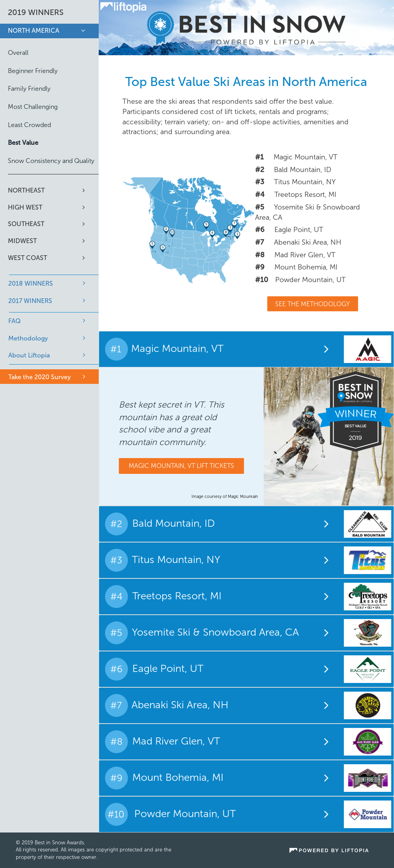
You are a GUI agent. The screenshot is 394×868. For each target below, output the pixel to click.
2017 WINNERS (30, 301)
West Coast (27, 258)
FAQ (14, 321)
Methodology (28, 338)
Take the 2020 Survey (39, 377)
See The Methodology (312, 304)
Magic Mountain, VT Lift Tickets (181, 466)
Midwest (22, 241)
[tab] (247, 349)
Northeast (26, 190)
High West (25, 207)
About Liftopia (29, 355)
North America (34, 31)
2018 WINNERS (31, 283)
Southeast (26, 224)
